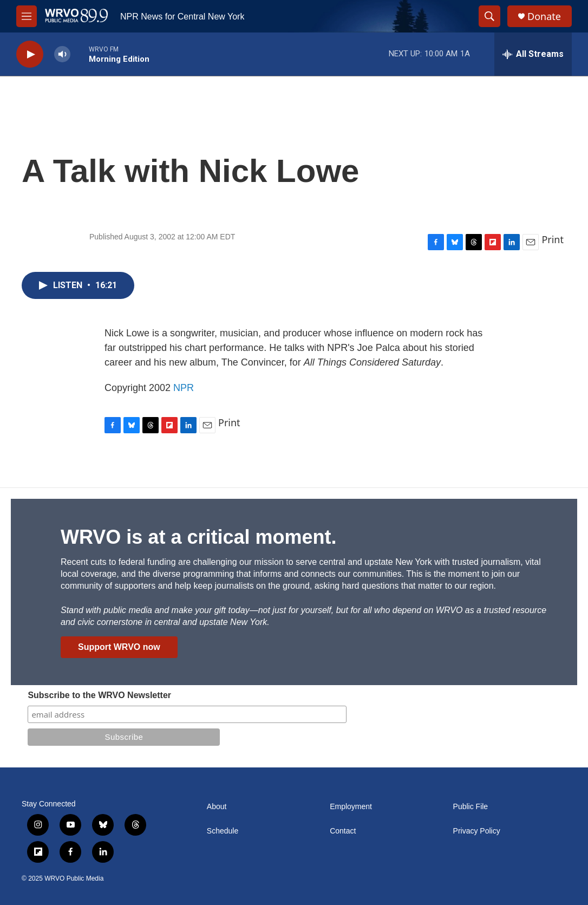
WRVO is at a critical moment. (198, 537)
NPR (184, 388)
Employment (351, 807)
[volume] (62, 54)
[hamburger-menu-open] (27, 16)
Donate (544, 17)
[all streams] (533, 54)
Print (553, 239)
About (217, 807)
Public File (471, 807)
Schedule (223, 831)
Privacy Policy (477, 831)
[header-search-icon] (489, 16)
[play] (30, 54)
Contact (343, 831)
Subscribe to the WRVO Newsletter (99, 695)
